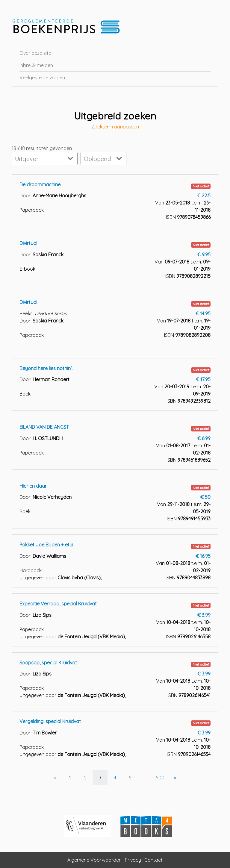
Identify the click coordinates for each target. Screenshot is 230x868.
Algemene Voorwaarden (94, 860)
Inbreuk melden (36, 65)
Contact (153, 860)
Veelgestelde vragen (42, 78)
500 (160, 778)
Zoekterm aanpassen (115, 127)
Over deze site (35, 53)
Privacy (133, 860)
